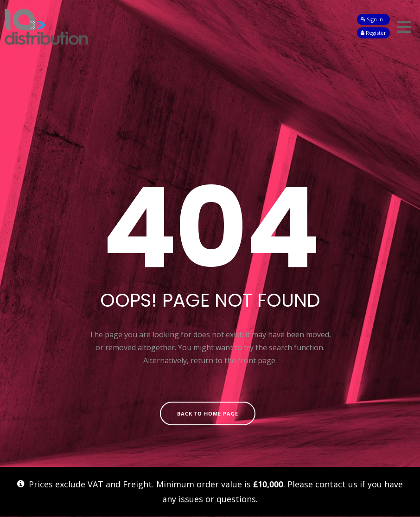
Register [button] (373, 33)
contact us (336, 484)
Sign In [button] (372, 19)
